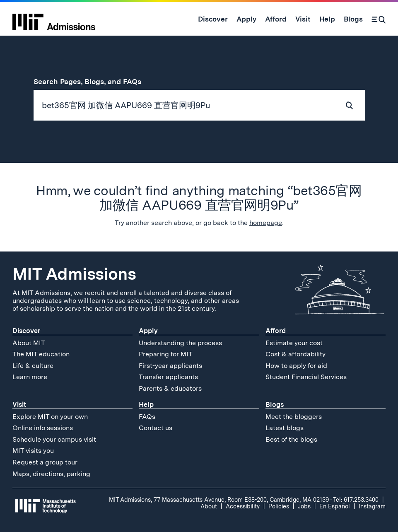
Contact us (156, 428)
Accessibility (243, 506)
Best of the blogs (291, 439)
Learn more (30, 377)
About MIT (29, 343)
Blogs (275, 405)
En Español (335, 506)
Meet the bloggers (294, 417)
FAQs (147, 417)
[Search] (379, 19)
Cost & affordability (295, 354)
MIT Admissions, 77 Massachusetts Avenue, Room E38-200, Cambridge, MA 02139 (219, 500)
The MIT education (41, 354)
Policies (279, 506)
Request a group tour (45, 462)
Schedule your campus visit (54, 439)
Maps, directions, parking (51, 474)
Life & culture (33, 366)
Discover (26, 331)
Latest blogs (285, 428)
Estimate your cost (294, 343)
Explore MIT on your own (50, 417)
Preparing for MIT (166, 354)
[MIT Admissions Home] (54, 19)
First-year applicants (170, 366)
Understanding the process (180, 343)
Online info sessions (43, 428)
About (209, 506)
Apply (148, 331)
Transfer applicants (168, 377)
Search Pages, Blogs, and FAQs (92, 81)
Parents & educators (170, 388)
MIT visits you (33, 451)
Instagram (372, 506)
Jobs (304, 506)
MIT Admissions (74, 274)
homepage (266, 223)
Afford (276, 331)
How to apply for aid (296, 366)
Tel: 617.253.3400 (356, 500)
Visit (19, 405)
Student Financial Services (306, 377)
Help (146, 405)
